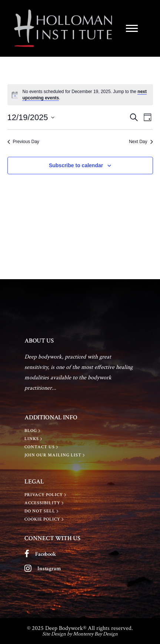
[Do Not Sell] (42, 511)
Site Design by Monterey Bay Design (80, 634)
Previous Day (23, 142)
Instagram (49, 569)
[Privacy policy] (46, 495)
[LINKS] (34, 439)
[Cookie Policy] (45, 519)
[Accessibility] (45, 503)
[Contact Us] (42, 447)
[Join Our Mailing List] (55, 455)
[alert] (80, 95)
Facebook (46, 554)
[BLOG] (33, 431)
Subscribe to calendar (76, 165)
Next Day (141, 142)
